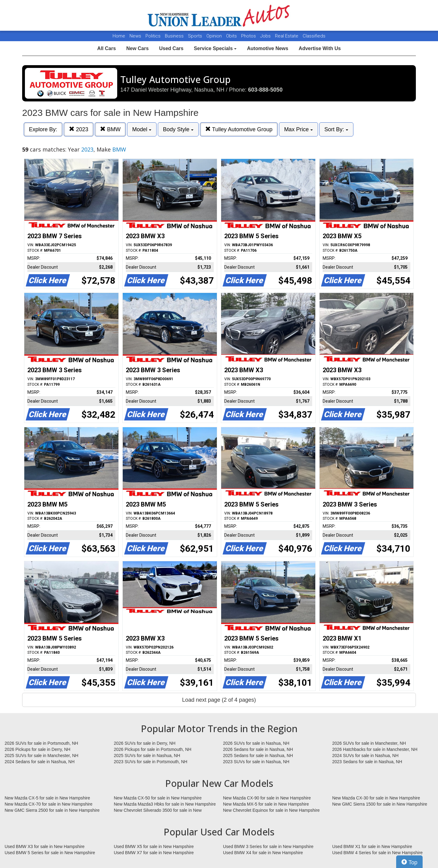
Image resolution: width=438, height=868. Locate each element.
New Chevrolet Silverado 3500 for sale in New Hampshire (158, 811)
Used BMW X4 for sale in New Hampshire (263, 853)
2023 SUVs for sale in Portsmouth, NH (151, 762)
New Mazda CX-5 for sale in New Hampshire (47, 798)
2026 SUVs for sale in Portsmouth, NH (41, 743)
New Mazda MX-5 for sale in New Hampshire (266, 804)
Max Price (299, 129)
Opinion (215, 36)
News (135, 36)
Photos (249, 36)
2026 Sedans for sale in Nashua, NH (258, 749)
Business (175, 36)
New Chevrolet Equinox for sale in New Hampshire (271, 810)
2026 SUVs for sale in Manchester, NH (369, 743)
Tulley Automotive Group (239, 129)
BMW (110, 129)
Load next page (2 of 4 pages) (219, 700)
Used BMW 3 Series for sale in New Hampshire (268, 846)
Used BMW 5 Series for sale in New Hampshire (50, 853)
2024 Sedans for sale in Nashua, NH (40, 762)
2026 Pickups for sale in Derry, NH (38, 749)
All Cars (106, 48)
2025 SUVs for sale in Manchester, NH (42, 756)
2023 (79, 129)
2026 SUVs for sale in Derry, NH (145, 743)
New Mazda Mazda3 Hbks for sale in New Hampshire (165, 804)
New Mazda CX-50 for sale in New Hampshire (158, 798)
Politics (153, 36)
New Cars (137, 48)
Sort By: (336, 129)
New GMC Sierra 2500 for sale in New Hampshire (52, 810)
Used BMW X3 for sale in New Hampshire (45, 846)
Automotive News (268, 48)
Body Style (178, 129)
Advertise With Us (320, 48)
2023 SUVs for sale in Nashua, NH (256, 762)
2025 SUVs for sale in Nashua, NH (147, 756)
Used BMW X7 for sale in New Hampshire (154, 853)
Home (119, 36)
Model (142, 129)
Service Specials (215, 48)
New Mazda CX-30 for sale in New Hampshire (376, 798)
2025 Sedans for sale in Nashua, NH (258, 756)
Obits (232, 36)
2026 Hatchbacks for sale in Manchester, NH (375, 749)
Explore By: (43, 129)
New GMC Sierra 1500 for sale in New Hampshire (380, 804)
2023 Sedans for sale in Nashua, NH (367, 762)
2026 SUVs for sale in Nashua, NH (256, 743)
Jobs (266, 36)
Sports (196, 36)
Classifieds (314, 36)
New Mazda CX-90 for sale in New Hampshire (267, 798)
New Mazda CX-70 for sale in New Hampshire (49, 804)
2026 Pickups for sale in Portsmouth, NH (153, 749)
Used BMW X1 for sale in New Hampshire (372, 846)
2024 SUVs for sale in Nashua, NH (365, 756)
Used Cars (171, 48)
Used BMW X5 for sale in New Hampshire (154, 846)
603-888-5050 (265, 90)
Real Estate (287, 36)
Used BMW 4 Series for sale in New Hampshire (377, 853)
